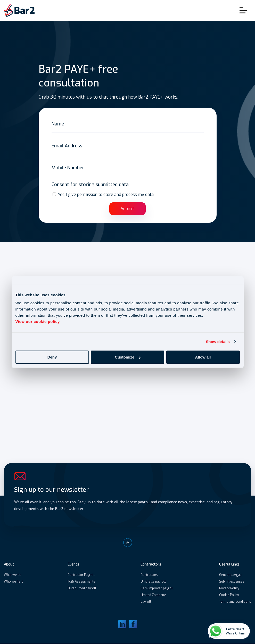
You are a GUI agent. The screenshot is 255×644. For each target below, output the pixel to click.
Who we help (14, 582)
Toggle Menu (243, 10)
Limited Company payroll (153, 599)
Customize (128, 357)
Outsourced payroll (82, 589)
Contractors (149, 575)
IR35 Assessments (81, 582)
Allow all (203, 357)
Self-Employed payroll (157, 589)
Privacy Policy (229, 589)
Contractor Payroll (81, 575)
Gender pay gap (230, 575)
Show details (218, 342)
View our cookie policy (38, 321)
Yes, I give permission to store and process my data (106, 194)
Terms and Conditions (235, 602)
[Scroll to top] (128, 543)
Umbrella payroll (153, 582)
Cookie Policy (229, 595)
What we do (13, 575)
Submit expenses (232, 582)
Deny (52, 357)
